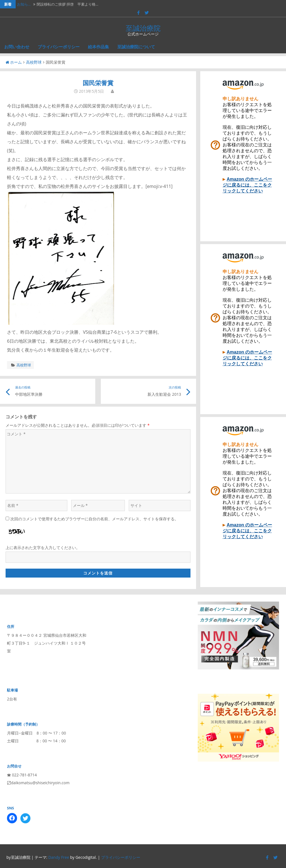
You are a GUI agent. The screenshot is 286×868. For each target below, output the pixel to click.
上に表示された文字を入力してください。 (43, 548)
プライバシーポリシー (59, 47)
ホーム (14, 62)
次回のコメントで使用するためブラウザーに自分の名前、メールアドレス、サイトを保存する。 (94, 519)
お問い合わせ (17, 47)
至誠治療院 (143, 28)
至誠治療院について (136, 47)
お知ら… (24, 4)
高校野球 (34, 62)
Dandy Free (59, 857)
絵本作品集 (98, 47)
